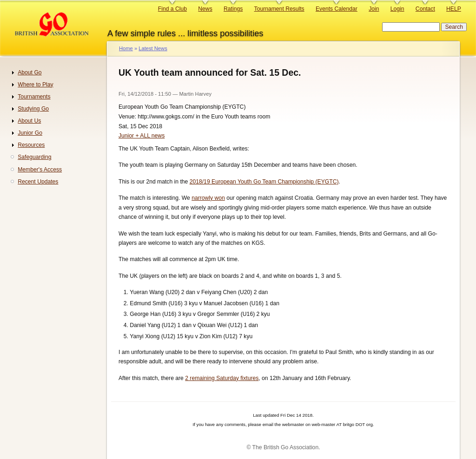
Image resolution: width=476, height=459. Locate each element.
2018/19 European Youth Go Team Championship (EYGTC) (264, 182)
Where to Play (35, 85)
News (205, 9)
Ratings (233, 9)
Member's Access (40, 170)
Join (374, 9)
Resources (31, 145)
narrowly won (208, 198)
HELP (454, 9)
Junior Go (30, 133)
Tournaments (34, 97)
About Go (30, 72)
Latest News (153, 48)
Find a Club (172, 9)
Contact (425, 9)
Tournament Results (279, 9)
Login (397, 9)
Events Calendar (337, 9)
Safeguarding (34, 157)
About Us (29, 121)
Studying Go (33, 109)
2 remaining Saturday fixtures (222, 378)
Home (126, 48)
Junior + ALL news (142, 136)
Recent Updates (38, 182)
